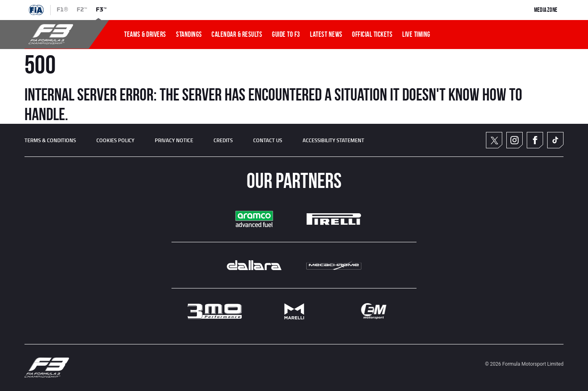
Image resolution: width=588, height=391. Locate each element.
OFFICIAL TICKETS (372, 34)
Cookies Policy (115, 140)
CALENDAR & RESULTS (237, 34)
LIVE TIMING (416, 34)
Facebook (535, 140)
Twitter (494, 140)
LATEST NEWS (326, 34)
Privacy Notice (174, 140)
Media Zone (546, 10)
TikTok (555, 140)
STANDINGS (189, 34)
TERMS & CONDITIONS (50, 140)
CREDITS (223, 140)
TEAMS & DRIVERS (145, 34)
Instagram (514, 140)
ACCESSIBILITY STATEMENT (333, 140)
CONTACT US (268, 140)
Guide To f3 (286, 34)
